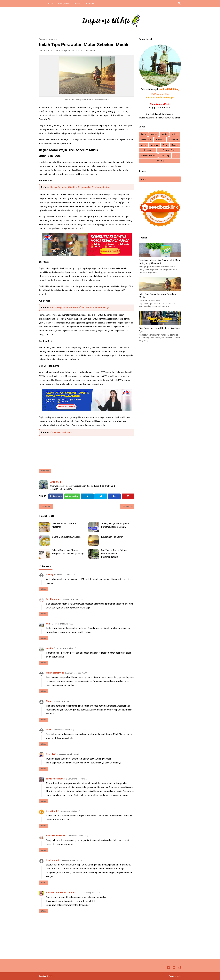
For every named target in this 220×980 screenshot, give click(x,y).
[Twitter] (72, 496)
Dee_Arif (51, 754)
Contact (78, 4)
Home (50, 4)
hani (48, 624)
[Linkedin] (114, 496)
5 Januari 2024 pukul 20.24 (77, 836)
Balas (44, 589)
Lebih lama (127, 506)
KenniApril (51, 811)
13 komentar (92, 50)
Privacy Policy (64, 4)
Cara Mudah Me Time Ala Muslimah (64, 525)
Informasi (46, 471)
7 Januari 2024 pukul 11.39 (89, 893)
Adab (143, 134)
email (178, 118)
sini (154, 114)
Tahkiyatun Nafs (148, 156)
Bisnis (164, 134)
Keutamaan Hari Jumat (61, 432)
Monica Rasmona (55, 673)
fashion (175, 134)
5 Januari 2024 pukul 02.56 (63, 624)
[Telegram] (87, 496)
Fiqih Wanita (146, 140)
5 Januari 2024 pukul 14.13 (65, 648)
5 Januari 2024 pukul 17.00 (76, 673)
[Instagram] (179, 968)
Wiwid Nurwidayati (55, 779)
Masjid (144, 145)
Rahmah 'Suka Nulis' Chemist (61, 893)
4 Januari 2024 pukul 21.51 (65, 575)
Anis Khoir (56, 482)
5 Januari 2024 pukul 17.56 (68, 754)
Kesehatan (174, 140)
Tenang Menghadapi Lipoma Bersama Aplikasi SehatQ (115, 525)
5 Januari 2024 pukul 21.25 (71, 860)
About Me (90, 4)
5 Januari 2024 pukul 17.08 (63, 701)
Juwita (49, 648)
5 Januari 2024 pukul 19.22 (69, 811)
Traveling (160, 161)
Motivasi (154, 145)
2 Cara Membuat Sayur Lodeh (66, 537)
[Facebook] (56, 496)
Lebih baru (46, 506)
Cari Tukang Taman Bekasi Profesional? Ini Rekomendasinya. (80, 308)
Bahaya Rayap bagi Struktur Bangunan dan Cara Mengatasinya (80, 187)
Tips (176, 156)
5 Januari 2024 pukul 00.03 (72, 599)
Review (148, 150)
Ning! (49, 701)
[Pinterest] (128, 496)
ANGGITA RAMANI (55, 836)
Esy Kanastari (53, 599)
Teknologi (165, 156)
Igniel (179, 976)
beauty (154, 134)
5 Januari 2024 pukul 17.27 (63, 730)
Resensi (175, 145)
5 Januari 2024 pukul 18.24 (77, 779)
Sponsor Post (169, 150)
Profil (165, 145)
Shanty (50, 575)
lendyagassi (52, 860)
